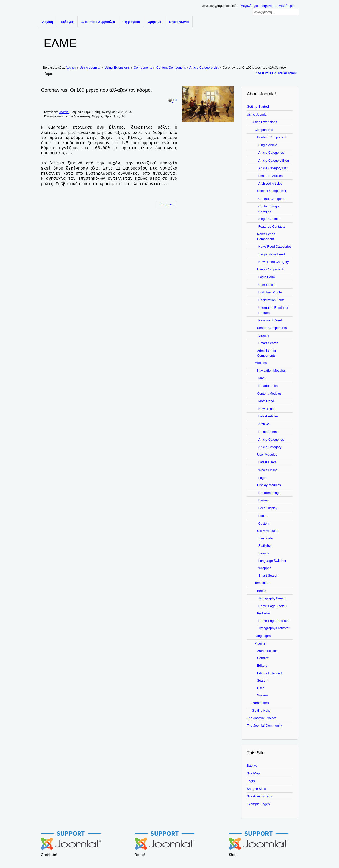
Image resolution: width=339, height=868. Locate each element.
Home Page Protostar (274, 621)
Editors (262, 666)
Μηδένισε (268, 6)
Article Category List (204, 68)
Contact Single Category (269, 209)
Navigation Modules (271, 370)
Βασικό (252, 766)
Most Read (266, 401)
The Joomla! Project (261, 718)
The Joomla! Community (265, 726)
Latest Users (267, 462)
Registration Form (271, 300)
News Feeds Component (266, 236)
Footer (263, 516)
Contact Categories (272, 199)
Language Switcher (272, 561)
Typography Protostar (274, 628)
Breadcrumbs (268, 386)
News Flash (267, 409)
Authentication (267, 651)
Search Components (272, 328)
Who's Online (268, 470)
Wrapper (265, 568)
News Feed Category (274, 262)
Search (264, 335)
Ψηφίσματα (131, 22)
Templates (262, 583)
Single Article (268, 145)
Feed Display (268, 508)
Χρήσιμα (155, 22)
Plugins (260, 643)
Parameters (260, 703)
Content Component (171, 68)
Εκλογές (67, 22)
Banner (264, 500)
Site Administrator (260, 796)
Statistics (265, 546)
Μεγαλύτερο (249, 6)
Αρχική (47, 22)
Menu (262, 378)
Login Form (267, 277)
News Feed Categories (275, 247)
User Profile (267, 285)
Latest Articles (269, 416)
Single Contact (269, 219)
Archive (264, 424)
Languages (263, 636)
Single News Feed (272, 254)
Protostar (264, 613)
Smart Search (268, 343)
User (260, 688)
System (263, 695)
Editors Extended (269, 673)
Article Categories (271, 153)
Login (262, 478)
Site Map (253, 773)
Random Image (270, 493)
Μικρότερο (286, 6)
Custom (264, 523)
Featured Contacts (272, 226)
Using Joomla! (90, 68)
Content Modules (269, 393)
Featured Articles (271, 176)
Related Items (268, 432)
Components (143, 68)
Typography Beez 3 (272, 598)
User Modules (267, 454)
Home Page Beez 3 (272, 606)
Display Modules (269, 485)
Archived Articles (270, 183)
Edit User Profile (270, 292)
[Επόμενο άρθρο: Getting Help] (167, 204)
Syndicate (265, 538)
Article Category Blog (274, 160)
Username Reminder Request (273, 310)
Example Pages (258, 804)
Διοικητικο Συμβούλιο (98, 22)
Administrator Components (267, 353)
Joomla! (64, 112)
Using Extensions (117, 68)
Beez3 (262, 591)
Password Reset (270, 320)
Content (263, 658)
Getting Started (258, 107)
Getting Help (261, 711)
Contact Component (272, 191)
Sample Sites (256, 789)
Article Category (270, 447)
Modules (261, 363)
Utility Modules (268, 531)
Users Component (270, 269)
